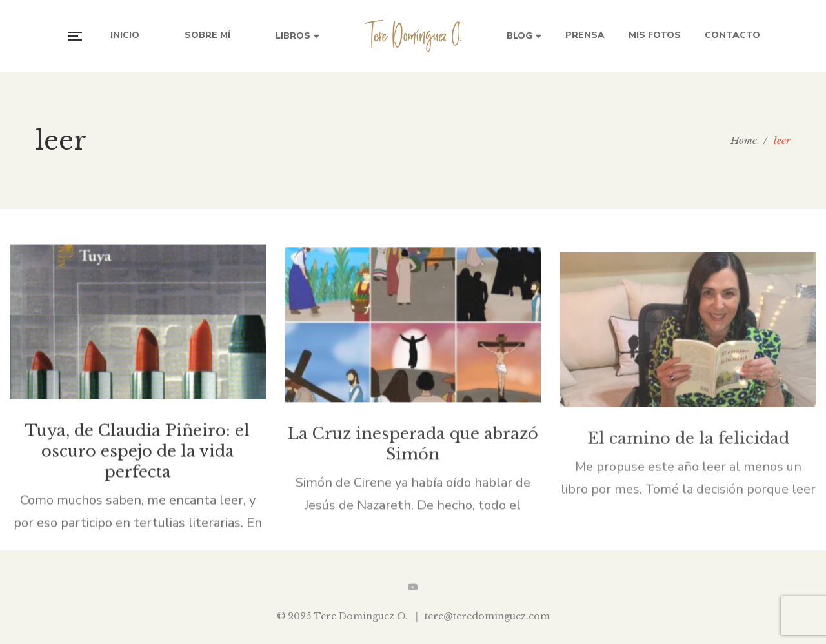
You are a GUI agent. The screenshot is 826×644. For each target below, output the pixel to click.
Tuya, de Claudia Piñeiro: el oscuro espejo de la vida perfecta (137, 456)
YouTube (413, 587)
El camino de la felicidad (688, 448)
